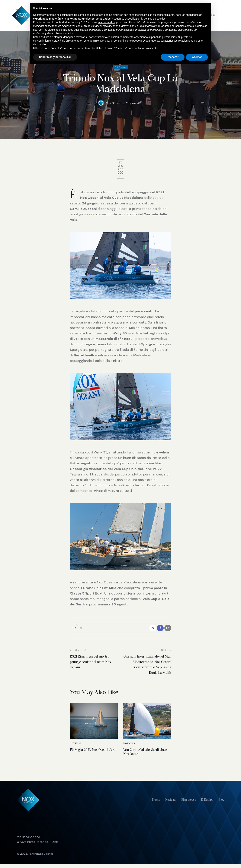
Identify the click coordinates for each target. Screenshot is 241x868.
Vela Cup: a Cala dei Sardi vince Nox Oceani (147, 755)
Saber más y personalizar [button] (55, 57)
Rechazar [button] (173, 57)
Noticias (76, 745)
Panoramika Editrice (42, 858)
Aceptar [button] (197, 57)
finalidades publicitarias (74, 30)
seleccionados (106, 22)
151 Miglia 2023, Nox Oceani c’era (88, 755)
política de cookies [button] (155, 19)
